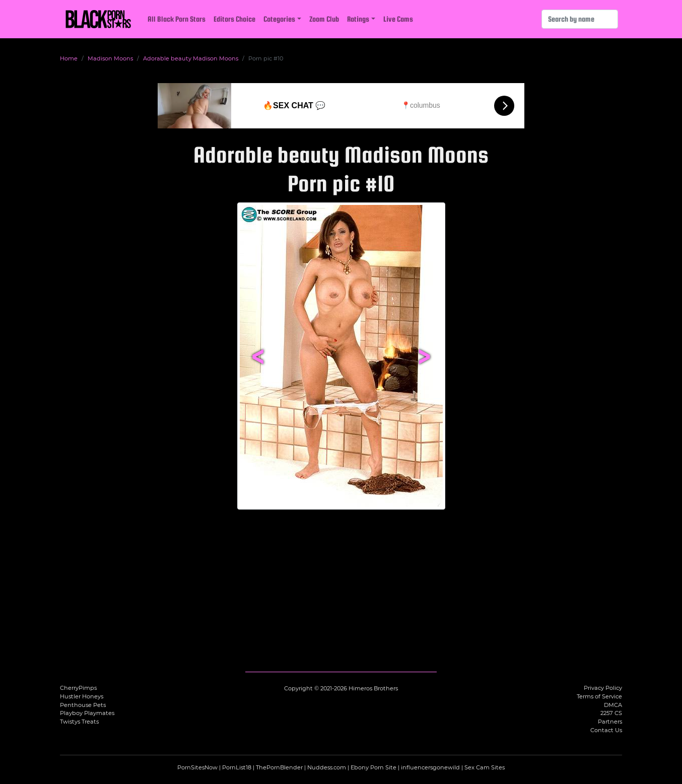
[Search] (580, 19)
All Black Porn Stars (177, 19)
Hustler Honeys (82, 696)
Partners (610, 722)
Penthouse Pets (83, 705)
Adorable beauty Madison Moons (191, 58)
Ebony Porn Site (373, 767)
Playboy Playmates (87, 713)
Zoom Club (324, 19)
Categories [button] (279, 19)
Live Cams (398, 19)
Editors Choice (234, 19)
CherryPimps (78, 688)
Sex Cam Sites (485, 767)
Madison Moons (110, 58)
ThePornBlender (279, 767)
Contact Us (606, 730)
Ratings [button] (358, 19)
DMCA (613, 705)
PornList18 (237, 767)
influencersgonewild (430, 767)
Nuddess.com (327, 767)
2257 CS (611, 713)
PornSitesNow (197, 767)
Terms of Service (599, 696)
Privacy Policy (603, 688)
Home (69, 58)
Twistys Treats (79, 722)
